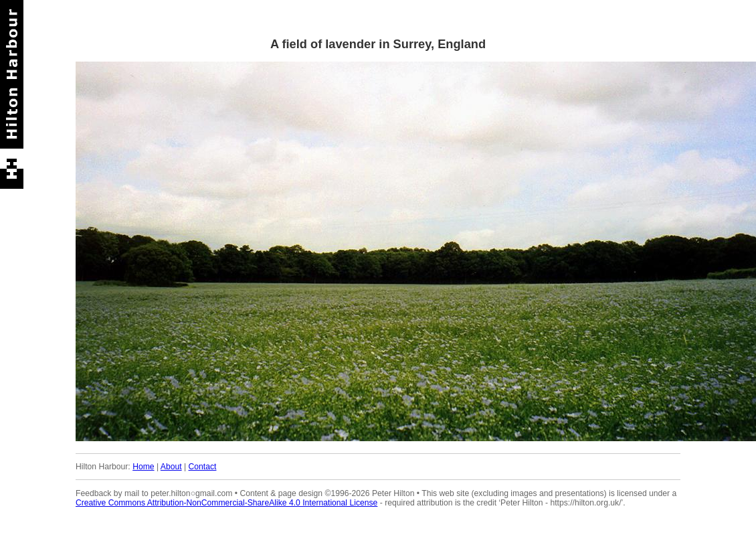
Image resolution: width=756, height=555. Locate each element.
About (171, 467)
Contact (203, 467)
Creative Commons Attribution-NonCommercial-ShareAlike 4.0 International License (226, 503)
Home (143, 467)
